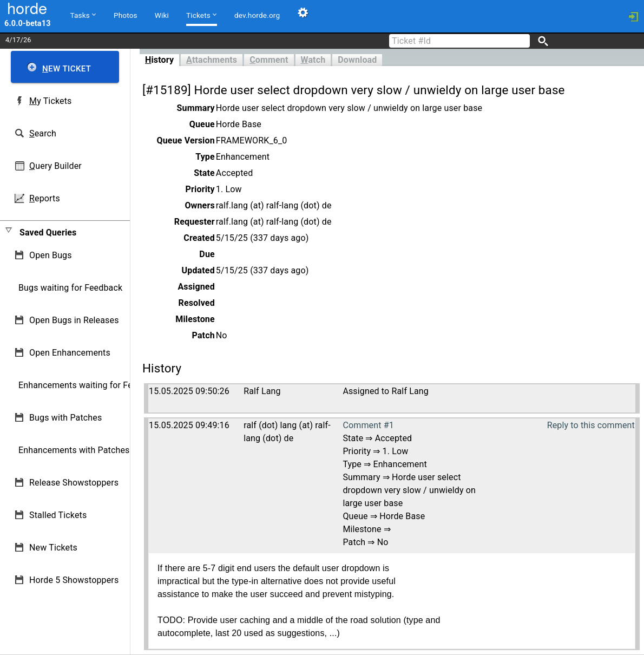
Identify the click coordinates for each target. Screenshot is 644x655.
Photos (126, 15)
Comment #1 (368, 425)
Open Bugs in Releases (74, 320)
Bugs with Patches (65, 418)
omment (269, 60)
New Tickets (53, 548)
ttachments (212, 60)
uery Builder (55, 166)
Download (357, 60)
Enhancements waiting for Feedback (90, 385)
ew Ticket (67, 69)
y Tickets (50, 101)
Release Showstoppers (74, 483)
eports (45, 198)
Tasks (83, 15)
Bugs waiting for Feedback (70, 288)
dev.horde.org (257, 15)
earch (43, 133)
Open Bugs (51, 255)
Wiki (162, 15)
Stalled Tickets (58, 515)
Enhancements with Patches (74, 450)
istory (159, 60)
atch (313, 60)
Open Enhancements (70, 353)
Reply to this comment (591, 425)
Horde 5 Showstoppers (74, 580)
